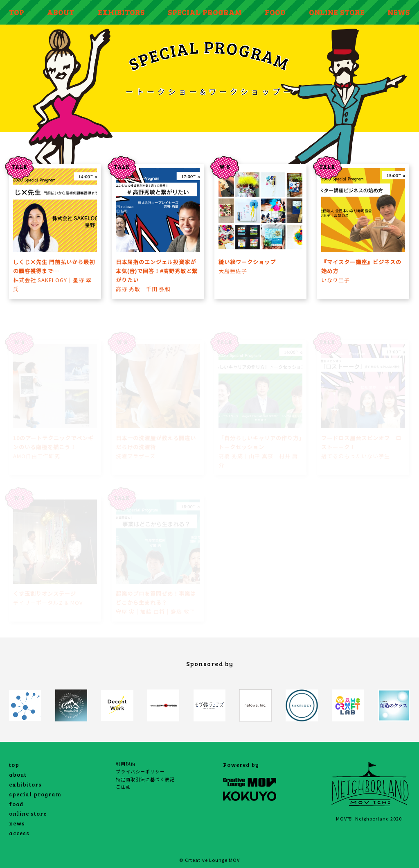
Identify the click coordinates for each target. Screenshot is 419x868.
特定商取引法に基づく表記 (145, 779)
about (18, 774)
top (14, 765)
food (16, 804)
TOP (17, 12)
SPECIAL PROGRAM (205, 12)
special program (35, 794)
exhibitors (25, 784)
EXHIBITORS (121, 12)
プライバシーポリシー (140, 771)
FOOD (275, 12)
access (19, 833)
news (17, 823)
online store (28, 813)
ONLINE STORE (337, 12)
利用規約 (126, 764)
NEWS (399, 12)
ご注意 (123, 787)
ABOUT (61, 12)
